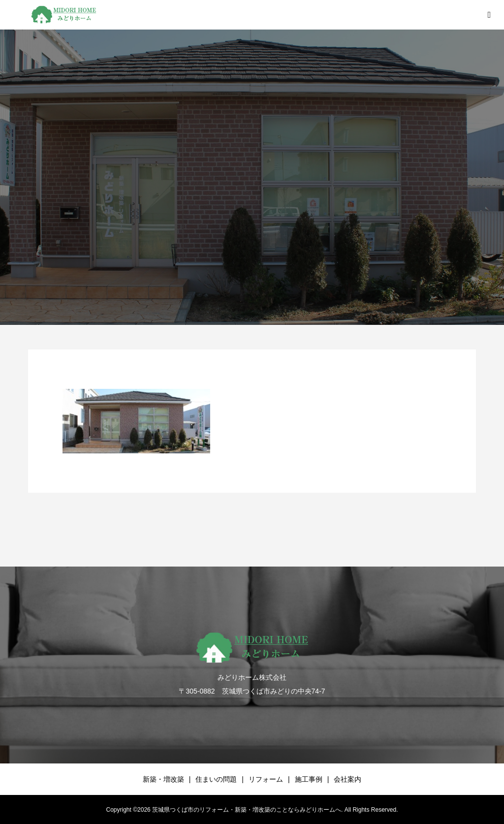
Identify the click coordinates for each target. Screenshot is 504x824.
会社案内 (347, 779)
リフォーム (266, 779)
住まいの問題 (216, 779)
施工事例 (309, 779)
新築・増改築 (163, 779)
